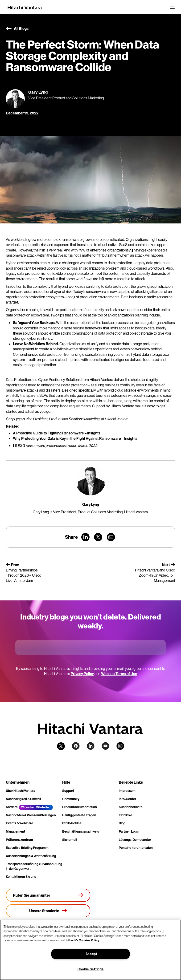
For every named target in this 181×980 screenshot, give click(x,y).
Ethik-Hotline (72, 823)
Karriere (12, 807)
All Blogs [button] (17, 29)
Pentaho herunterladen (136, 848)
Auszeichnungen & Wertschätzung (31, 856)
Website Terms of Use (119, 674)
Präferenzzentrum (19, 840)
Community (71, 799)
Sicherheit (70, 840)
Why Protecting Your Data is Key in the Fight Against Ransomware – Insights (75, 438)
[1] (131, 250)
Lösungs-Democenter (135, 840)
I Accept (90, 954)
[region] (90, 950)
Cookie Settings (91, 969)
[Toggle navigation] (172, 8)
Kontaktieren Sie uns (21, 877)
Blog (122, 823)
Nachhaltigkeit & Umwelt (24, 799)
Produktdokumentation (80, 807)
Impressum (127, 791)
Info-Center (128, 799)
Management (16, 831)
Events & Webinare (20, 823)
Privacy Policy (82, 674)
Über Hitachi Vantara (21, 791)
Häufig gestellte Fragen (79, 815)
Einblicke (125, 815)
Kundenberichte (131, 807)
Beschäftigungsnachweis (81, 831)
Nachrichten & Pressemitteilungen (31, 815)
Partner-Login (129, 831)
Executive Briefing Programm (27, 848)
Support (68, 791)
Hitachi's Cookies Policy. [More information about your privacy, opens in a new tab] (83, 940)
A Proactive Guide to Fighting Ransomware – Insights (57, 433)
